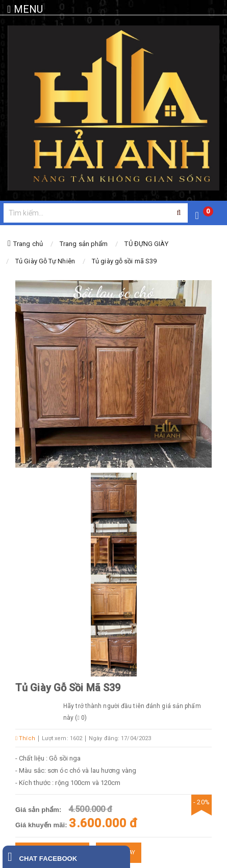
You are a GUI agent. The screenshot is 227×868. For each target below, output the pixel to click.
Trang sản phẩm (84, 244)
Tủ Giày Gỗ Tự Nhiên (45, 261)
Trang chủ (28, 244)
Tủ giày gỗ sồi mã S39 (124, 261)
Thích (25, 738)
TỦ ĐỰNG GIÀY (146, 244)
